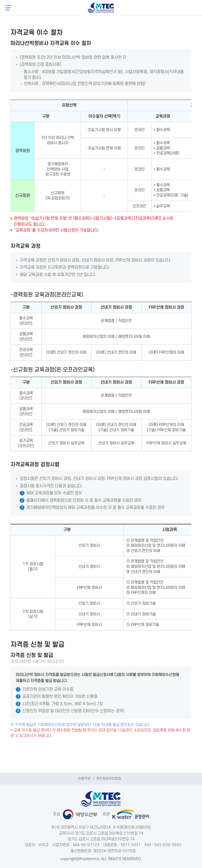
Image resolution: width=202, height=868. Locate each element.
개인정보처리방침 (109, 779)
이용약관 (84, 779)
